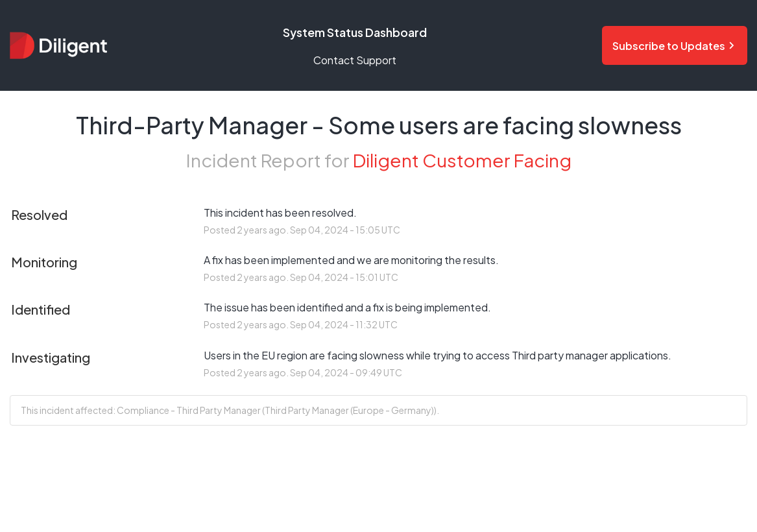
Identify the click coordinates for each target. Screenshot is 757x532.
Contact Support (355, 60)
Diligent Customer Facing (462, 160)
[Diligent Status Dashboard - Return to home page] (58, 45)
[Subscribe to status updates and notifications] (675, 45)
